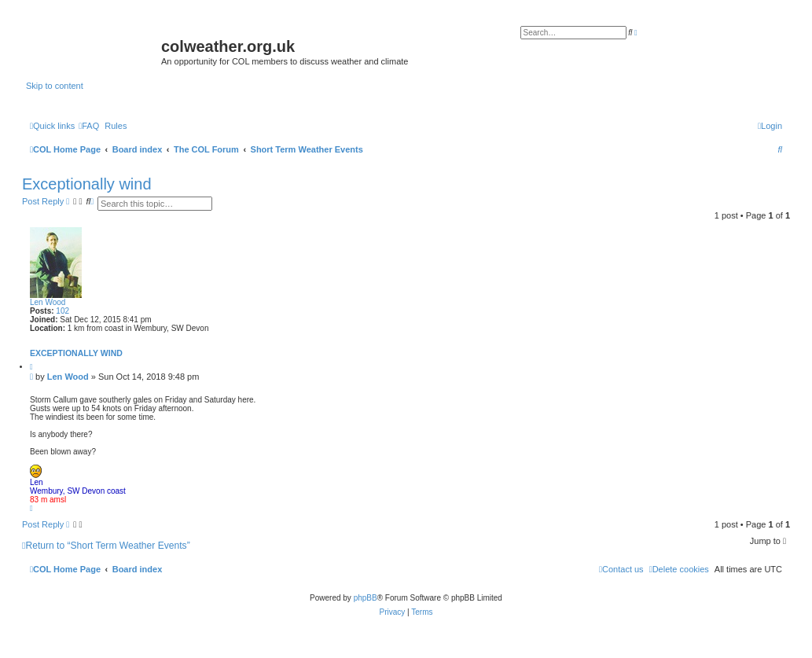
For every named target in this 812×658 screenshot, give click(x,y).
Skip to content (55, 86)
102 (62, 311)
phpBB (366, 598)
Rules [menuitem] (116, 126)
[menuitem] (89, 126)
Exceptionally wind (87, 184)
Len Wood (48, 302)
